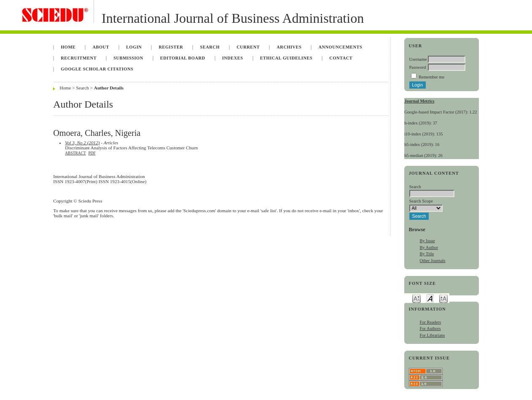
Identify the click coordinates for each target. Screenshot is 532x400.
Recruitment (79, 58)
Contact (341, 58)
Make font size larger (443, 298)
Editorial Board (183, 58)
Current (248, 47)
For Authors (430, 328)
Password (418, 67)
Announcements (341, 47)
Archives (289, 47)
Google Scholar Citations (97, 69)
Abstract (75, 153)
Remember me (431, 77)
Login (134, 47)
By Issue (427, 241)
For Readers (431, 322)
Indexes (233, 58)
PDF (92, 153)
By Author (429, 247)
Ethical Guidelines (286, 58)
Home (68, 47)
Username (418, 59)
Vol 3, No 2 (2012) (82, 143)
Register (171, 47)
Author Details (109, 88)
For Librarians (433, 335)
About (101, 47)
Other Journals (433, 261)
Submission (128, 58)
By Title (427, 254)
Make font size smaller (416, 298)
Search (210, 47)
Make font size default (430, 298)
